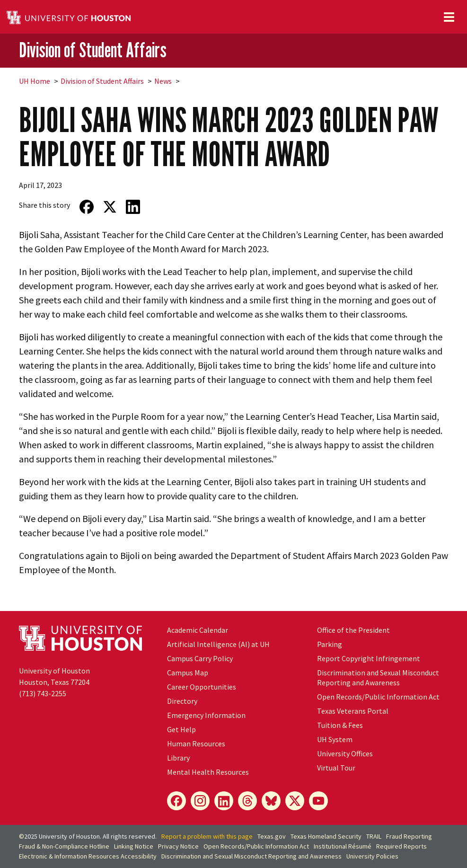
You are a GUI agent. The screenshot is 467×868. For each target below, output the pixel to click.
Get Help (181, 729)
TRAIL (374, 836)
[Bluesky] (271, 801)
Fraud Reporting (409, 836)
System (335, 739)
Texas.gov (272, 836)
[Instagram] (200, 801)
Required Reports (401, 846)
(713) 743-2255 (43, 693)
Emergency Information (206, 715)
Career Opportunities (202, 687)
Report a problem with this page (207, 836)
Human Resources (196, 744)
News (163, 81)
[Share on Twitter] (110, 207)
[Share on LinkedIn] (133, 207)
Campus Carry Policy (200, 658)
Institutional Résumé (343, 846)
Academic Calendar (198, 630)
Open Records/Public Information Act (378, 697)
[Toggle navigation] (449, 17)
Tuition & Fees (340, 725)
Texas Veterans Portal (353, 711)
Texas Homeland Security (326, 836)
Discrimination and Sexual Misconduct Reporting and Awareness (378, 678)
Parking (330, 644)
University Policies (372, 856)
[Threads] (247, 801)
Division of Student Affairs (93, 50)
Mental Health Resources (208, 772)
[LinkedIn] (224, 801)
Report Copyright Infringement (369, 658)
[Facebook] (176, 801)
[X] (295, 801)
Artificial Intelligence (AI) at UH (218, 644)
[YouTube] (318, 801)
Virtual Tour (336, 768)
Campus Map (188, 673)
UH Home (35, 81)
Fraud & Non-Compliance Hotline (64, 846)
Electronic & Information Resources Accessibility (88, 856)
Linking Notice (134, 846)
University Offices (345, 753)
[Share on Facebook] (86, 207)
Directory (182, 701)
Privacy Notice (178, 846)
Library (178, 758)
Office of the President (353, 630)
